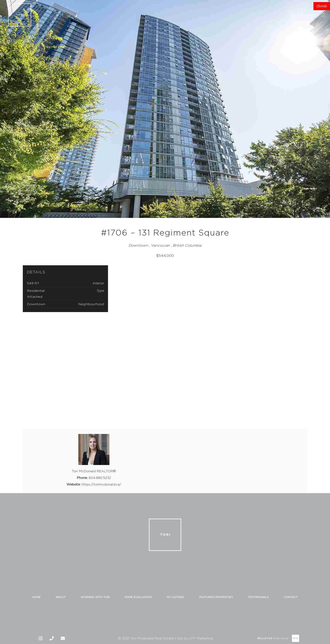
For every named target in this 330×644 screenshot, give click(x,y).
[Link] (20, 15)
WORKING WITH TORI (95, 596)
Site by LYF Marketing (195, 638)
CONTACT (291, 596)
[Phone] (52, 638)
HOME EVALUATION (138, 596)
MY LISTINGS (175, 596)
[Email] (63, 638)
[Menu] (323, 15)
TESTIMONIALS (258, 596)
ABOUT (61, 596)
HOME (36, 596)
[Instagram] (40, 638)
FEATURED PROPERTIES (216, 596)
